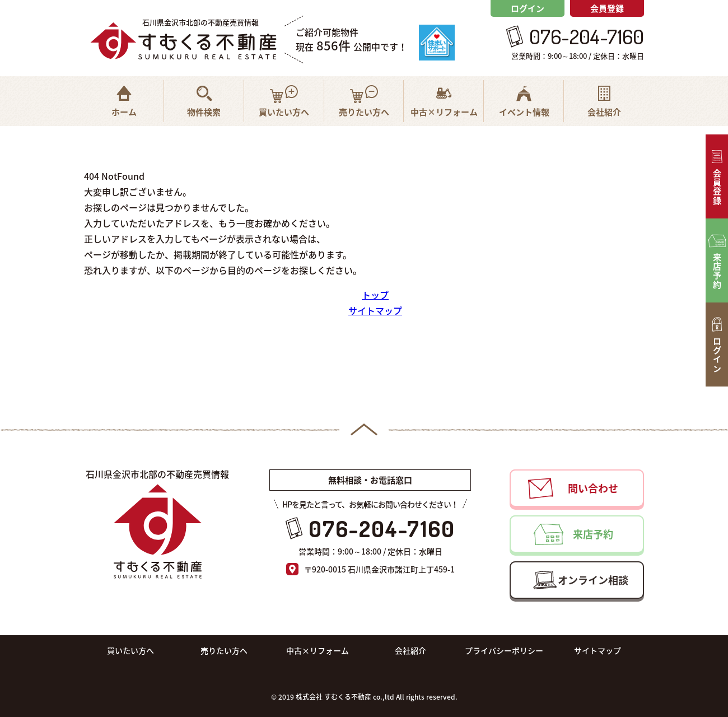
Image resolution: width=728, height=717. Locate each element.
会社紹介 (410, 650)
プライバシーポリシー (504, 650)
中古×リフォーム (318, 650)
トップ (375, 295)
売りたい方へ (224, 650)
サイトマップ (375, 310)
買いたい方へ (130, 650)
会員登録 (607, 8)
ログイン (528, 8)
